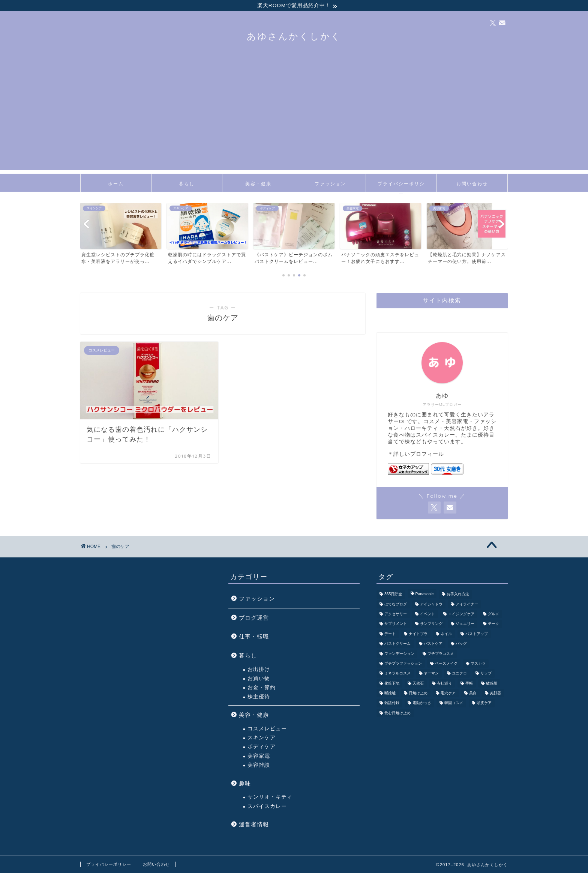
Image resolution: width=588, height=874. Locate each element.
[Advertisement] (294, 119)
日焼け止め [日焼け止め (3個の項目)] (418, 694)
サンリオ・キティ (270, 798)
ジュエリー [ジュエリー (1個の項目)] (465, 625)
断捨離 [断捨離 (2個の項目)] (390, 694)
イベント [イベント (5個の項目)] (427, 615)
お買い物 (259, 680)
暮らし (187, 185)
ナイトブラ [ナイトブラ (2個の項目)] (418, 635)
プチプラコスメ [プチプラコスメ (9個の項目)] (441, 655)
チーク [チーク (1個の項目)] (493, 625)
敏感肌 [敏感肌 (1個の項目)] (492, 684)
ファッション (330, 185)
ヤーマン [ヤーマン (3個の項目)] (431, 675)
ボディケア (262, 748)
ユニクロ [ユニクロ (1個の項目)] (459, 675)
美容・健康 (258, 185)
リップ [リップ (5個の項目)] (486, 675)
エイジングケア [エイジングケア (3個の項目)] (461, 615)
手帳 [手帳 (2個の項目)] (469, 684)
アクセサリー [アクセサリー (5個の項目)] (396, 615)
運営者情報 (254, 825)
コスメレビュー (267, 730)
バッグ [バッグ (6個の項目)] (461, 645)
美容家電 (259, 757)
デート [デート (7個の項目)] (390, 635)
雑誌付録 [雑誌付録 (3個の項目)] (392, 704)
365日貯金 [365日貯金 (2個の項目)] (393, 595)
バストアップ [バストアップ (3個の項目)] (477, 635)
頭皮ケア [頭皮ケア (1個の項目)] (484, 704)
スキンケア (262, 739)
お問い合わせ (472, 185)
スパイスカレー (267, 807)
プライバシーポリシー (401, 187)
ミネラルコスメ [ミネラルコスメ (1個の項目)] (397, 675)
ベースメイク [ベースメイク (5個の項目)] (446, 665)
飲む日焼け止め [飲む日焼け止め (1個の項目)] (397, 714)
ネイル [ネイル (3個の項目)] (446, 635)
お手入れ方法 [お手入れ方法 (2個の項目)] (458, 595)
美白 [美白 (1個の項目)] (473, 694)
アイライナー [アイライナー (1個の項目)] (467, 605)
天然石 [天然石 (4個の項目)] (418, 684)
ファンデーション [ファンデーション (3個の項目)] (399, 655)
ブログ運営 (254, 619)
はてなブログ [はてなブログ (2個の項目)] (396, 605)
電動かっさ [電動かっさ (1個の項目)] (422, 704)
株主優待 (259, 698)
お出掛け (259, 670)
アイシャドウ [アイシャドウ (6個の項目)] (431, 605)
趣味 (245, 784)
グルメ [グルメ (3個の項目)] (493, 615)
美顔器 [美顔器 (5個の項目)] (495, 694)
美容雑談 (259, 766)
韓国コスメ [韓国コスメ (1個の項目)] (454, 704)
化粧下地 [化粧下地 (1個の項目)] (392, 684)
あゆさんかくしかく (294, 37)
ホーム (116, 185)
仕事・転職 (254, 637)
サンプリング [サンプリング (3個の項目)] (431, 625)
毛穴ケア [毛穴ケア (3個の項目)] (448, 694)
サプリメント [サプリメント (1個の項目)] (396, 625)
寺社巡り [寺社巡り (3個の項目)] (444, 684)
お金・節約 (262, 689)
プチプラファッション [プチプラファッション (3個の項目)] (403, 665)
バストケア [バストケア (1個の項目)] (433, 645)
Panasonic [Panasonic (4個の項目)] (425, 595)
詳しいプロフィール (419, 455)
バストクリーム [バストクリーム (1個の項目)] (397, 645)
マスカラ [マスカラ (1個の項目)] (478, 665)
